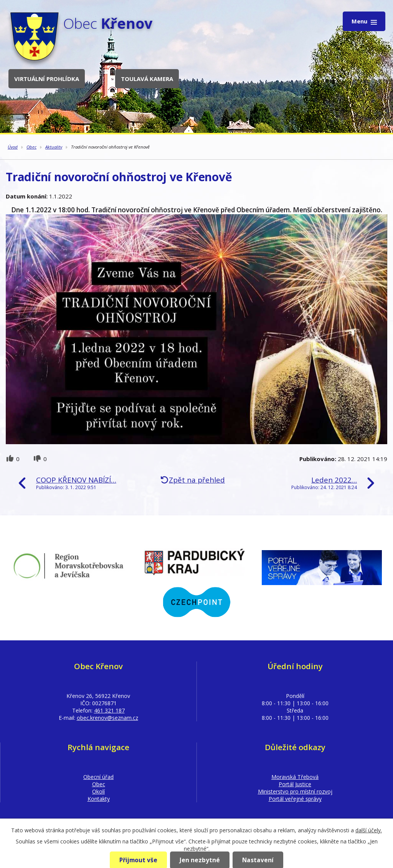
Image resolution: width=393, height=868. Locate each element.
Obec (31, 147)
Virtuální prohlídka (47, 79)
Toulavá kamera (147, 79)
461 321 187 (109, 710)
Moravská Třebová (295, 777)
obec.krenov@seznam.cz (107, 718)
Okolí (98, 791)
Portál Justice (295, 784)
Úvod (13, 147)
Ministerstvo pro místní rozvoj (295, 791)
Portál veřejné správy (295, 799)
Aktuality (54, 147)
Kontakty (99, 799)
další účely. (369, 830)
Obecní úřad (98, 777)
